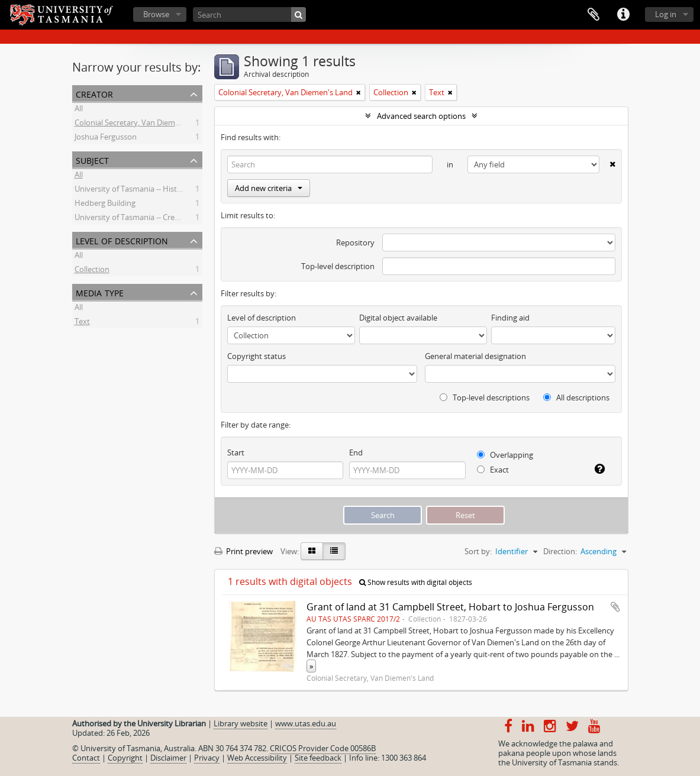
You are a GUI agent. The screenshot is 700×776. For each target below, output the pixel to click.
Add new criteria (269, 188)
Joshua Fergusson (106, 138)
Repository (355, 242)
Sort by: (478, 551)
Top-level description (338, 266)
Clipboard (593, 15)
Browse (156, 14)
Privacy (207, 758)
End (356, 452)
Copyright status (257, 356)
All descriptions (576, 397)
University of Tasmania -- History (132, 190)
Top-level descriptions (485, 397)
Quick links (623, 15)
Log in (666, 14)
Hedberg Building (105, 205)
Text (82, 323)
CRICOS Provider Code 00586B (323, 748)
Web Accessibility (257, 758)
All (79, 110)
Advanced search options (421, 116)
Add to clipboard (615, 607)
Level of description (122, 240)
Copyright (125, 758)
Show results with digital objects (416, 582)
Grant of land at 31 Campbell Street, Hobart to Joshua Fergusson (450, 607)
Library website (241, 723)
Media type (100, 292)
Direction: (560, 551)
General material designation (475, 356)
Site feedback (318, 758)
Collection (92, 271)
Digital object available (398, 318)
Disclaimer (168, 758)
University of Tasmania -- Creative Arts (141, 219)
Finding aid (510, 318)
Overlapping (505, 455)
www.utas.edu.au (306, 723)
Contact (86, 758)
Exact (493, 470)
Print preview (243, 551)
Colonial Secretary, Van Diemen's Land (142, 124)
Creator (94, 93)
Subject (92, 159)
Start (236, 452)
